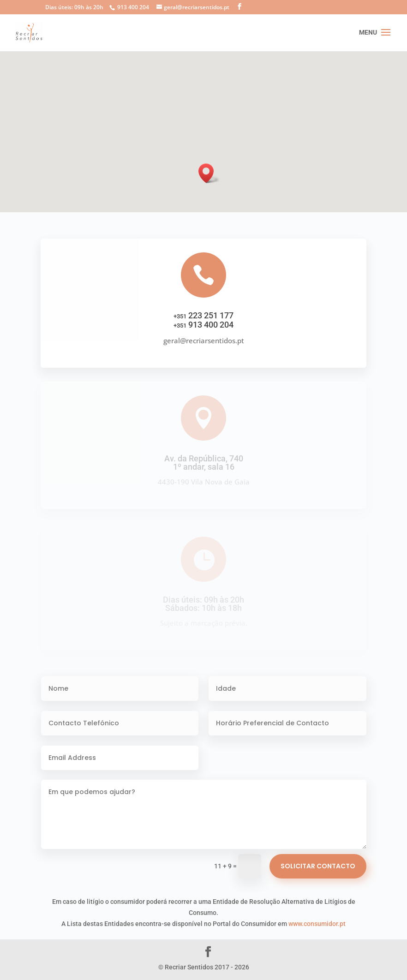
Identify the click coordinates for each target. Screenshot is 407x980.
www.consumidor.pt (317, 924)
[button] (209, 173)
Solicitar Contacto (318, 866)
